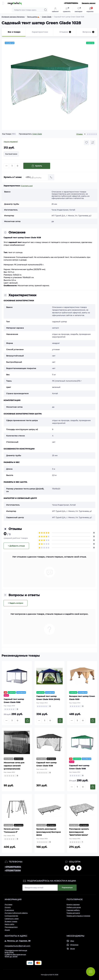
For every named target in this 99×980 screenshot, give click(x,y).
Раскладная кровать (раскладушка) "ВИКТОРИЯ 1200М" (79, 832)
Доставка (8, 904)
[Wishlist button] (86, 143)
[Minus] (6, 166)
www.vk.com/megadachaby (79, 868)
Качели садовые (73, 904)
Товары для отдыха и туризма (78, 916)
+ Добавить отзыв (16, 546)
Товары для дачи (73, 913)
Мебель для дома (74, 907)
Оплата (8, 907)
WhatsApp (74, 945)
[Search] (46, 10)
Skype (72, 949)
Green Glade (47, 17)
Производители (11, 927)
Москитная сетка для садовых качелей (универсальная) (14, 766)
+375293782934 (13, 867)
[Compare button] (93, 143)
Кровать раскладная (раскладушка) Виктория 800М (49, 832)
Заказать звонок (89, 3)
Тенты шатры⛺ (33, 17)
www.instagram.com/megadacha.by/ (73, 868)
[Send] (51, 177)
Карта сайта (9, 924)
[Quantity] (12, 166)
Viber (72, 941)
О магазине (9, 910)
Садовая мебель (73, 910)
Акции (7, 930)
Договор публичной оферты (16, 913)
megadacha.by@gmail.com (18, 946)
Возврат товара (11, 921)
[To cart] (27, 721)
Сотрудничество (11, 916)
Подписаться (67, 888)
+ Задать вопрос (16, 603)
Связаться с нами (12, 919)
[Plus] (18, 166)
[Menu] (3, 3)
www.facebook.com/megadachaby (67, 868)
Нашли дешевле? (11, 142)
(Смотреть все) (27, 186)
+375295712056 (13, 870)
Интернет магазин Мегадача (13, 17)
